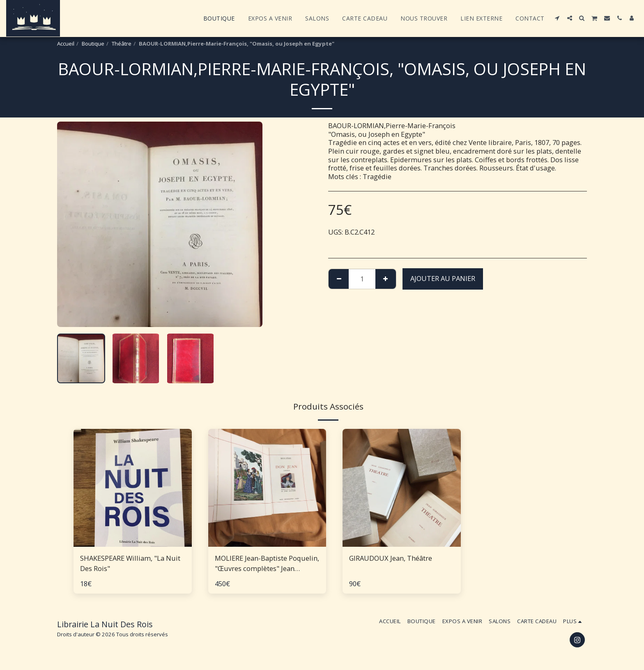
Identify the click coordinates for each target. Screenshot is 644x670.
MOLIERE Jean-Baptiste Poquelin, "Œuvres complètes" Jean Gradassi (267, 564)
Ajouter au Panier (443, 278)
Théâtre (122, 44)
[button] (557, 18)
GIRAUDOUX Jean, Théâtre (391, 558)
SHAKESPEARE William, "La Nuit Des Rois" (130, 563)
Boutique (93, 44)
